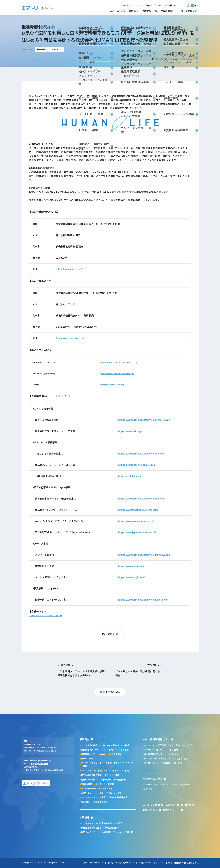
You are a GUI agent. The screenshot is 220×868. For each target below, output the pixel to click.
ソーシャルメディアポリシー (121, 863)
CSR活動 (148, 789)
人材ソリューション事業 (92, 793)
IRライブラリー (191, 745)
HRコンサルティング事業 (117, 771)
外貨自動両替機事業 (118, 797)
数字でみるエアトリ (90, 832)
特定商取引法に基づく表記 (186, 863)
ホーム (155, 59)
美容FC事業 (87, 784)
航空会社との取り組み (91, 828)
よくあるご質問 (181, 759)
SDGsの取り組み (182, 785)
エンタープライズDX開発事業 (113, 780)
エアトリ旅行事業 (89, 745)
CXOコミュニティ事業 (92, 771)
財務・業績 (175, 745)
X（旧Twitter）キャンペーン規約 (154, 863)
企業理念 (120, 823)
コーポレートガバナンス (155, 750)
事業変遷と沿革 (112, 828)
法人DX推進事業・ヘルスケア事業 (97, 789)
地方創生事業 (115, 754)
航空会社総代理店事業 (91, 775)
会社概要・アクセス (112, 832)
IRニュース (149, 745)
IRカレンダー (174, 754)
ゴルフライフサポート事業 (93, 797)
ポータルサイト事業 (105, 784)
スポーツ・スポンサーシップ (157, 785)
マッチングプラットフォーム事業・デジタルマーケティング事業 (108, 765)
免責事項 (166, 763)
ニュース (163, 59)
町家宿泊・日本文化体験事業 (94, 802)
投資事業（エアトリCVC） (94, 754)
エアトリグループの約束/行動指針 (97, 823)
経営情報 (162, 745)
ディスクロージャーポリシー (157, 759)
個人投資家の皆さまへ (154, 754)
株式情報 (174, 750)
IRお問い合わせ (151, 763)
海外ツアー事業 (88, 780)
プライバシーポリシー (93, 863)
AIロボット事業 (114, 793)
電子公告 (178, 763)
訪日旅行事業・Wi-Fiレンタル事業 (97, 750)
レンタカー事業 (112, 775)
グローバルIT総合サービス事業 (115, 745)
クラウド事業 (87, 759)
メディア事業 (123, 750)
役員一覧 (129, 832)
